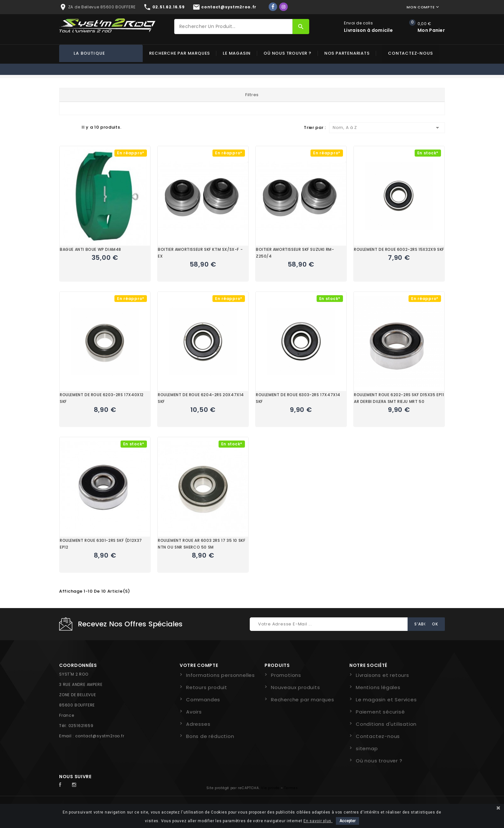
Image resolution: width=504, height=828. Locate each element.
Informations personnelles (221, 675)
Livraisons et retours (382, 675)
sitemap (367, 748)
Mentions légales (378, 687)
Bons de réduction (210, 736)
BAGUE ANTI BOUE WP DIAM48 (90, 249)
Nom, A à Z (387, 128)
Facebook (64, 785)
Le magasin (237, 53)
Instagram (76, 785)
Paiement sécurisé (380, 712)
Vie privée (270, 788)
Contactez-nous (410, 53)
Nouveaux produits (296, 687)
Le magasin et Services (386, 700)
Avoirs (194, 712)
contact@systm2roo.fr (100, 736)
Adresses (198, 724)
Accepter (347, 821)
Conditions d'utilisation (386, 724)
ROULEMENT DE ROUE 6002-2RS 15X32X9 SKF (399, 249)
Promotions (286, 675)
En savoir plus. (318, 821)
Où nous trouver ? (288, 53)
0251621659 (81, 726)
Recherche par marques (180, 53)
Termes (291, 788)
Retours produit (207, 687)
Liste (74, 127)
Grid (62, 127)
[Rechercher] (233, 27)
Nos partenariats (347, 53)
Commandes (203, 700)
